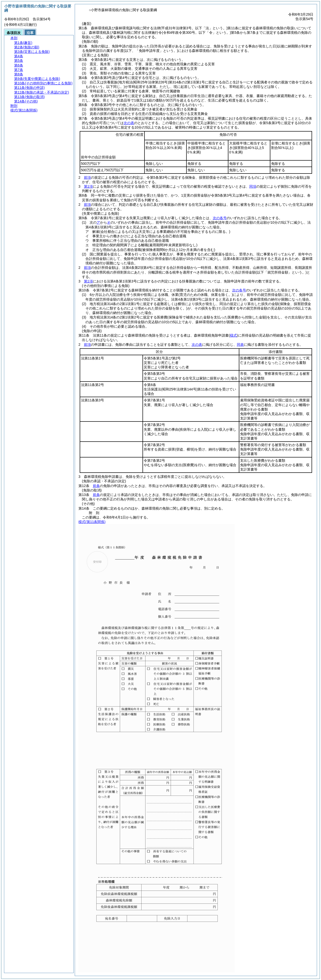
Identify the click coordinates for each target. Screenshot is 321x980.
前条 (96, 486)
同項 (253, 186)
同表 (240, 345)
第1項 (88, 186)
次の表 (129, 123)
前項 (87, 177)
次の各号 (220, 218)
